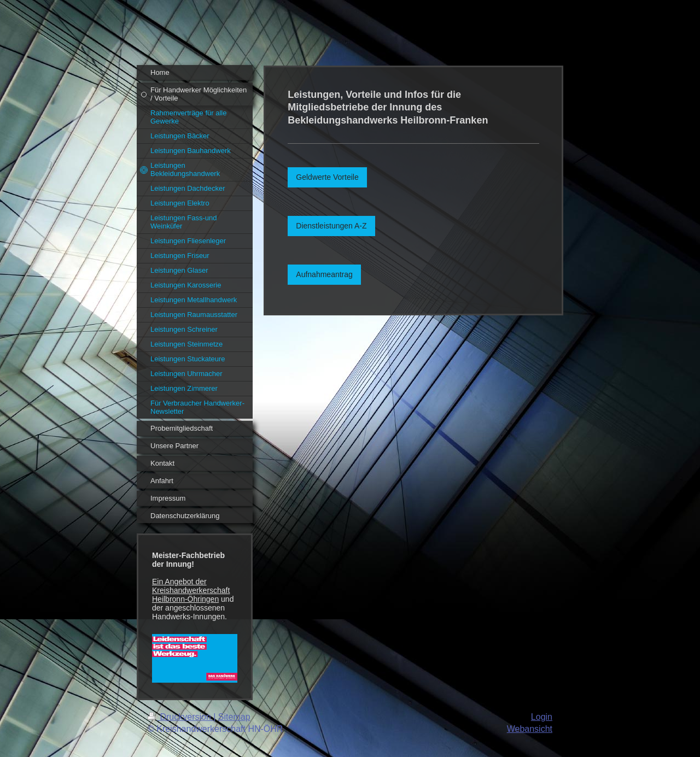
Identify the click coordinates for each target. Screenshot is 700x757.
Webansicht (530, 729)
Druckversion (180, 717)
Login (542, 717)
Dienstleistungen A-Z (331, 226)
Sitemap (234, 717)
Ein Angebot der (179, 582)
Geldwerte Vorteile (327, 177)
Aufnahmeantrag (324, 274)
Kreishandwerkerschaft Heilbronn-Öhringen (191, 595)
